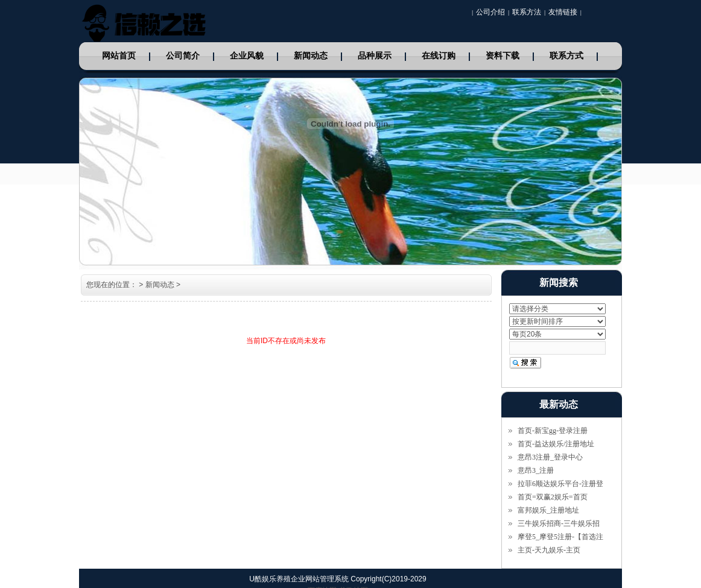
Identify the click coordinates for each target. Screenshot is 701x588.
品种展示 (375, 55)
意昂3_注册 (536, 470)
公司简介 (183, 55)
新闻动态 (311, 55)
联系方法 (527, 12)
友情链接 (563, 12)
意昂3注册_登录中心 (550, 457)
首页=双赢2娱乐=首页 (553, 497)
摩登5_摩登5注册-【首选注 (560, 537)
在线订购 (439, 55)
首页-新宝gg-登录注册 (553, 431)
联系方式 (566, 55)
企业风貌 (247, 55)
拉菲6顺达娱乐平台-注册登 (560, 484)
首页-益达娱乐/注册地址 (556, 444)
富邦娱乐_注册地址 (548, 510)
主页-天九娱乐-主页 (549, 550)
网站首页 (119, 55)
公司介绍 (490, 12)
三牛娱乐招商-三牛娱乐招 (559, 523)
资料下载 (503, 55)
